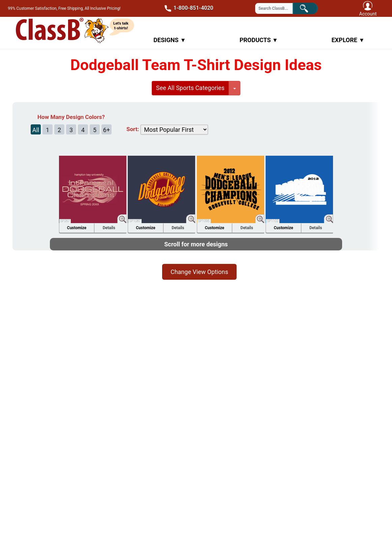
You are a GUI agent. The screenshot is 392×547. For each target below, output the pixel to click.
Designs (169, 40)
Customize (77, 228)
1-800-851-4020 (187, 8)
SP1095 (204, 221)
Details (109, 228)
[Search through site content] (278, 8)
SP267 (65, 221)
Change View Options (199, 272)
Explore (347, 40)
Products (258, 40)
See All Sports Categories (190, 88)
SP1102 (273, 221)
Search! (310, 8)
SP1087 (135, 221)
